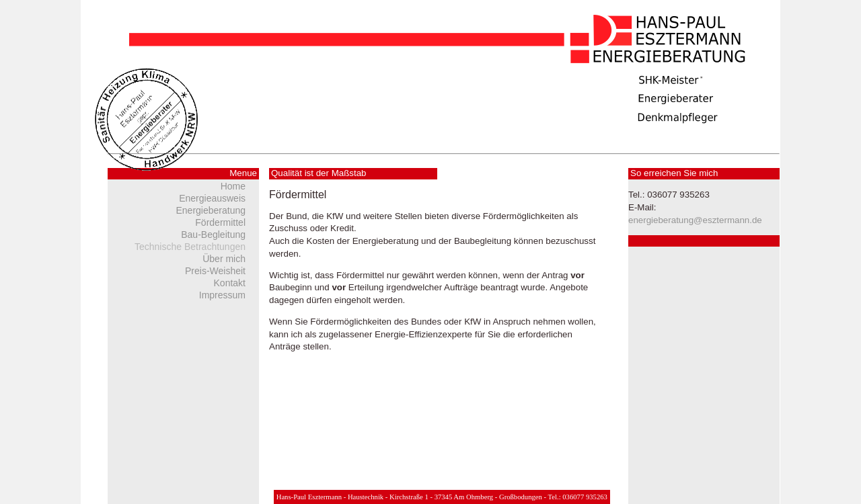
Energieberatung (211, 210)
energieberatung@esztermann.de (695, 220)
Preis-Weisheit (215, 271)
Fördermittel (220, 222)
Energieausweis (212, 198)
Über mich (224, 259)
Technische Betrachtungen (190, 247)
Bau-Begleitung (213, 235)
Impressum (222, 295)
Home (233, 186)
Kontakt (230, 283)
